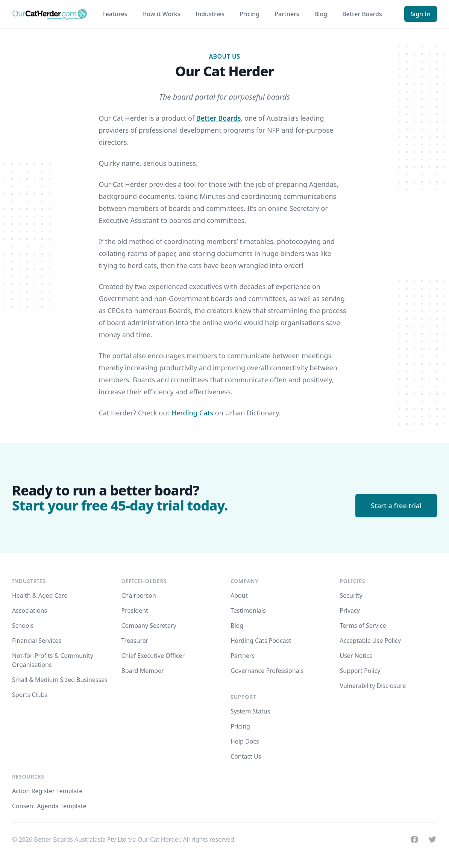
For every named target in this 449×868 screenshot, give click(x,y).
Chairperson (139, 595)
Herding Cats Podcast (261, 641)
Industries (210, 14)
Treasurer (135, 641)
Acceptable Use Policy (370, 641)
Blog (321, 14)
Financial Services (37, 641)
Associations (30, 610)
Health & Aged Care (40, 595)
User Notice (356, 656)
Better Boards (362, 14)
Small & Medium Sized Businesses (60, 680)
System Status (250, 711)
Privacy (350, 610)
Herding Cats (193, 413)
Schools (23, 626)
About (239, 595)
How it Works (161, 14)
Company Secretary (149, 626)
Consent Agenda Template (49, 806)
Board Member (143, 671)
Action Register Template (47, 791)
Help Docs (245, 741)
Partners (287, 14)
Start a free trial (396, 506)
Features (115, 14)
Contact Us (246, 756)
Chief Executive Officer (153, 656)
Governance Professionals (267, 671)
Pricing (250, 14)
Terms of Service (363, 626)
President (135, 610)
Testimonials (248, 610)
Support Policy (360, 671)
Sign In (421, 14)
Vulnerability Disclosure (373, 686)
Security (351, 595)
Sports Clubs (30, 695)
